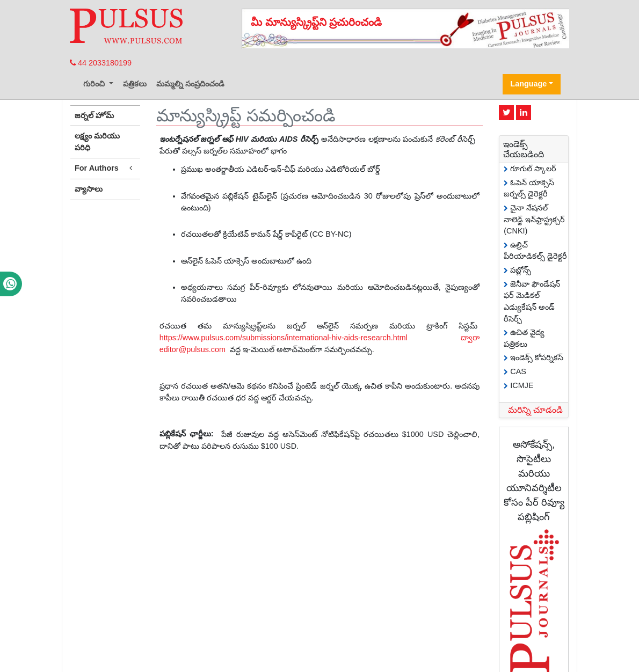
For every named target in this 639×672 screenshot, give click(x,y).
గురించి (95, 84)
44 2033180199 (101, 63)
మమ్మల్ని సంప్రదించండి (190, 84)
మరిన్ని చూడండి (535, 410)
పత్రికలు (135, 84)
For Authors (105, 168)
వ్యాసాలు (89, 189)
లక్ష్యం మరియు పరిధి (97, 142)
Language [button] (528, 84)
